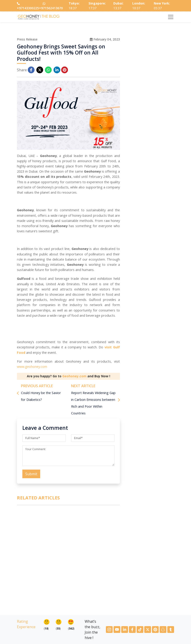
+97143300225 (28, 6)
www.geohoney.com (32, 367)
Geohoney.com (74, 376)
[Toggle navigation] (171, 17)
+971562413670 (51, 6)
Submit (31, 474)
